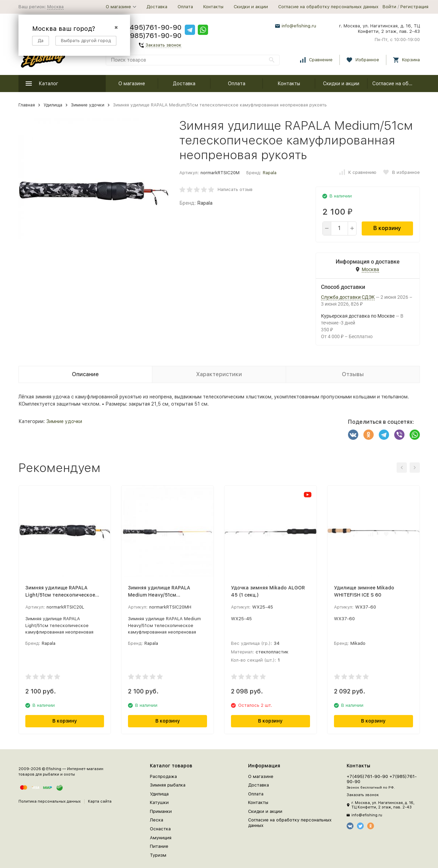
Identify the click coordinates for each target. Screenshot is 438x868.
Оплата (185, 7)
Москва (55, 7)
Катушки (159, 802)
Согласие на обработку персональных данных (328, 7)
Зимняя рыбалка (168, 785)
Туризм (158, 855)
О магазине (132, 84)
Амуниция (161, 838)
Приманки (161, 811)
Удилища (53, 105)
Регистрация (414, 7)
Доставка (157, 7)
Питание (159, 846)
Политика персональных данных (50, 801)
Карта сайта (100, 801)
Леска (157, 820)
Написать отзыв (235, 189)
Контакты (213, 7)
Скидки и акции (251, 7)
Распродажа (163, 776)
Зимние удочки (88, 105)
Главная (27, 105)
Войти (389, 7)
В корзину (387, 228)
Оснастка (160, 829)
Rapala (270, 173)
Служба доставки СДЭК (348, 297)
